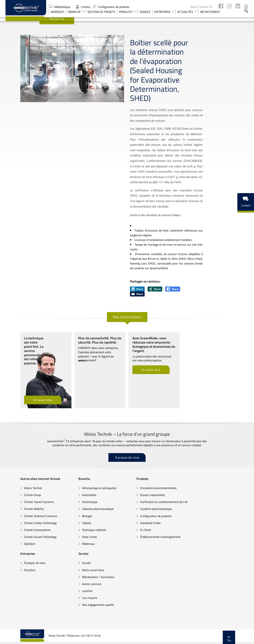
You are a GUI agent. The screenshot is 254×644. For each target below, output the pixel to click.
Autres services (19, 574)
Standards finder (136, 513)
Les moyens (17, 588)
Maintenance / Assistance (25, 567)
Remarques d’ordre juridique (163, 638)
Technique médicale (79, 520)
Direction (189, 485)
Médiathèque (60, 7)
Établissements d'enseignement (145, 527)
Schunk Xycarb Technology (25, 527)
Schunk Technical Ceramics (26, 506)
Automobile (74, 485)
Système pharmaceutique (141, 499)
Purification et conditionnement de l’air (149, 492)
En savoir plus (28, 390)
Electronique (75, 492)
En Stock (131, 520)
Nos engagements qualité (25, 595)
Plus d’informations (127, 307)
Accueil (14, 553)
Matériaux (73, 534)
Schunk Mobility (19, 499)
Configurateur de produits (111, 7)
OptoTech (15, 534)
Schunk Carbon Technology (26, 513)
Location (14, 581)
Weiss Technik (18, 478)
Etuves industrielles (138, 485)
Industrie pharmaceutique (83, 499)
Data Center (75, 527)
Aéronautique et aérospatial (84, 478)
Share (137, 279)
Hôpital (72, 513)
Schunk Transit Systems (24, 492)
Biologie (72, 506)
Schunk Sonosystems (23, 520)
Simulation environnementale (143, 478)
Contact (83, 7)
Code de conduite (73, 638)
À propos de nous (127, 447)
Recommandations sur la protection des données (115, 638)
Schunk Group (18, 485)
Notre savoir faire (20, 560)
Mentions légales (223, 638)
